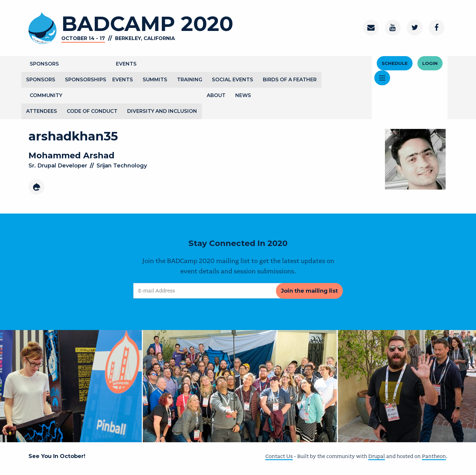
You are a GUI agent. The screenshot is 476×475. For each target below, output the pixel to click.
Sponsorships (86, 80)
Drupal (377, 456)
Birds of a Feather (290, 80)
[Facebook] (437, 28)
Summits (155, 80)
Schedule (395, 63)
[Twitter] (415, 28)
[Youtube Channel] (393, 28)
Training (190, 80)
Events (126, 64)
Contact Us (279, 456)
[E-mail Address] (238, 291)
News (243, 95)
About (216, 95)
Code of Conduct (92, 111)
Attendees (42, 111)
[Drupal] (36, 187)
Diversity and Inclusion (162, 111)
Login (430, 63)
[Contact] (371, 28)
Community (46, 95)
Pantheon (434, 456)
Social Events (233, 80)
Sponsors (44, 64)
